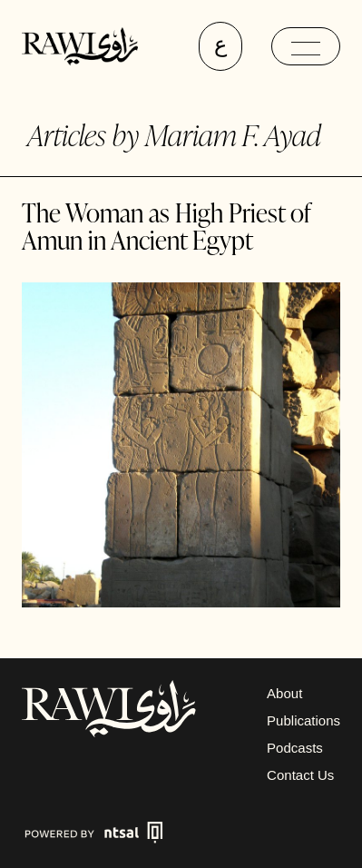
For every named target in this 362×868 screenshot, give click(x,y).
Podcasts (295, 748)
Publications (303, 720)
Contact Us (300, 775)
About (284, 693)
